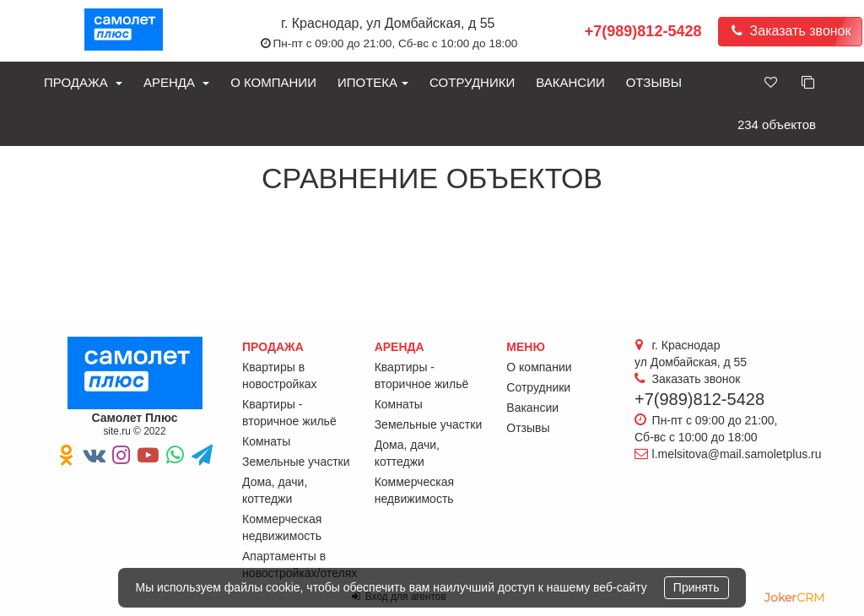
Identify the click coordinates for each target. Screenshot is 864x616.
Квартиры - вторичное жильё (289, 413)
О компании (273, 82)
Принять (697, 587)
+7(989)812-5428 (643, 31)
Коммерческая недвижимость (282, 527)
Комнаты (266, 441)
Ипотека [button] (373, 82)
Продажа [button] (83, 82)
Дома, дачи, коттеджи (275, 490)
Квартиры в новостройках (280, 376)
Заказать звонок (790, 31)
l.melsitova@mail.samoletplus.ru (737, 454)
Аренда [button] (176, 82)
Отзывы (654, 82)
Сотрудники (472, 82)
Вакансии (570, 82)
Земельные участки (296, 462)
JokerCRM (794, 597)
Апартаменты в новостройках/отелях (300, 565)
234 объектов (777, 124)
